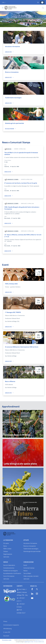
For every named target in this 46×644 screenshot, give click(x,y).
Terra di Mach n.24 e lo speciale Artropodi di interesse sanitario (22, 154)
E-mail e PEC (7, 633)
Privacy (5, 623)
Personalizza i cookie (7, 641)
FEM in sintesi (7, 550)
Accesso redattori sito (39, 643)
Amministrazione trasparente (11, 626)
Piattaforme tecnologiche (11, 572)
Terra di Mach (27, 575)
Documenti (6, 637)
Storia (5, 547)
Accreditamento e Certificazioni (12, 575)
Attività (26, 541)
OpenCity (37, 641)
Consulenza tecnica (9, 569)
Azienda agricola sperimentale (15, 124)
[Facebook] (32, 590)
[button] (4, 2)
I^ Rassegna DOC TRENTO (13, 313)
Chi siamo (6, 544)
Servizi (6, 563)
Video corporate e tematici (31, 577)
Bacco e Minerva (10, 383)
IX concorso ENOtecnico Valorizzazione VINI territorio (22, 348)
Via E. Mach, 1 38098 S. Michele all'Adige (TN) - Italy (22, 593)
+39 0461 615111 (21, 601)
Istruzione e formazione (13, 47)
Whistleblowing (7, 630)
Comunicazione (29, 563)
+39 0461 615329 (21, 607)
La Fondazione (8, 541)
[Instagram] (37, 595)
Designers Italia (29, 643)
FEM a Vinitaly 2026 (12, 285)
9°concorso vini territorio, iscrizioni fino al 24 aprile (21, 184)
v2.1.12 (41, 641)
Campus (6, 553)
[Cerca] (43, 8)
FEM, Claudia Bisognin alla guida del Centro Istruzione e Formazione (23, 209)
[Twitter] (37, 590)
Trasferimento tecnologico (14, 98)
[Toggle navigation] (3, 8)
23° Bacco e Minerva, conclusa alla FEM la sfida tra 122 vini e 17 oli (23, 236)
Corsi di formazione (9, 577)
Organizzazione (8, 555)
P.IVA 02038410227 (21, 613)
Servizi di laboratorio (9, 566)
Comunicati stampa (13, 180)
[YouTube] (32, 599)
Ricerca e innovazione (12, 72)
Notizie (9, 149)
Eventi (25, 566)
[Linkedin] (32, 595)
